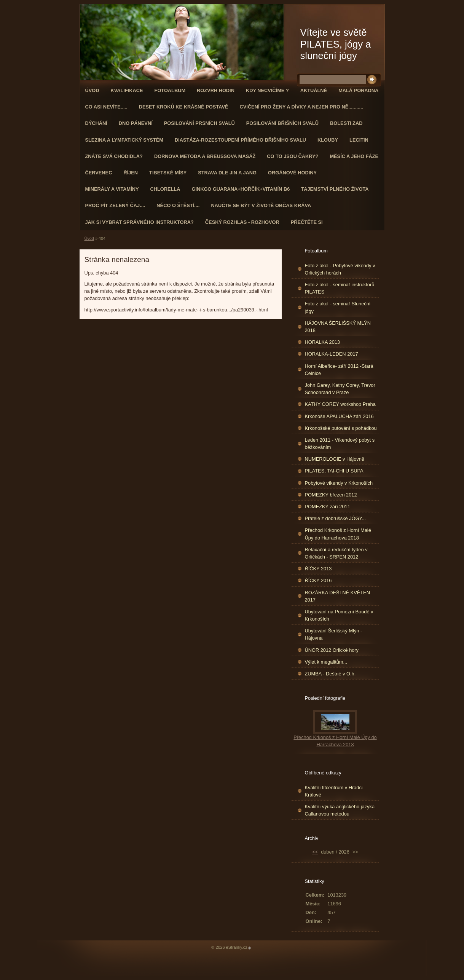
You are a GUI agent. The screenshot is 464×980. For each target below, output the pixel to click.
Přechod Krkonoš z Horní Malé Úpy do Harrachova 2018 (338, 534)
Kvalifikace (127, 90)
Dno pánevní (136, 123)
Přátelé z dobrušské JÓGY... (336, 518)
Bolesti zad (346, 123)
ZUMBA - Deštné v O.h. (330, 674)
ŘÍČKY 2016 (318, 580)
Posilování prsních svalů (199, 123)
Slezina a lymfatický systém (124, 140)
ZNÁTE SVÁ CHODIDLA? (114, 156)
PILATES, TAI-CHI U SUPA (334, 471)
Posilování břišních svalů (282, 123)
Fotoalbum (170, 90)
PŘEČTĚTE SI (307, 222)
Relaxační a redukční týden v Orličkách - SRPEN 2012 (336, 553)
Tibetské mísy (168, 173)
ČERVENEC (99, 173)
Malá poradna (358, 90)
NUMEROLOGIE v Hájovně (335, 459)
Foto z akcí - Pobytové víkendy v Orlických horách (340, 269)
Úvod (92, 90)
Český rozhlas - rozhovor (242, 222)
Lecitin (359, 140)
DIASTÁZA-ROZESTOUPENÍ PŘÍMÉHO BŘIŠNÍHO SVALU (240, 140)
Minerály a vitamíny (112, 189)
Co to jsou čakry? (293, 156)
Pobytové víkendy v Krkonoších (339, 483)
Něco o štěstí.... (178, 205)
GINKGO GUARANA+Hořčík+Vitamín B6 (241, 189)
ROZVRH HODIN (216, 90)
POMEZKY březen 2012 (331, 495)
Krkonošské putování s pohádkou (341, 428)
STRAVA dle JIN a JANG (227, 173)
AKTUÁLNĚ (314, 90)
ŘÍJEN (131, 173)
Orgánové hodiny (292, 173)
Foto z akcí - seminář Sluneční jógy (338, 307)
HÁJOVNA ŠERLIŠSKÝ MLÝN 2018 (338, 327)
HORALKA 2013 (322, 342)
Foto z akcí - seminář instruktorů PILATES (340, 288)
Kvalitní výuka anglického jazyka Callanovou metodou (340, 810)
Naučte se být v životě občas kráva (261, 205)
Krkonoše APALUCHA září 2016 (339, 416)
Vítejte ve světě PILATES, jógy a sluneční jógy (336, 44)
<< (315, 852)
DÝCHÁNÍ (96, 123)
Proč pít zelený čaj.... (115, 205)
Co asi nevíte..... (106, 107)
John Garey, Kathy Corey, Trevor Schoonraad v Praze (340, 389)
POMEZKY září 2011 (328, 507)
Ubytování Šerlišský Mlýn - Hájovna (334, 634)
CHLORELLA (165, 189)
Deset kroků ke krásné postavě (184, 107)
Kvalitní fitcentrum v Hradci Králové (334, 791)
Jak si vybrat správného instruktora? (140, 222)
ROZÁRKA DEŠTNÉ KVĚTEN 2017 (337, 596)
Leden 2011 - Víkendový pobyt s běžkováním (340, 444)
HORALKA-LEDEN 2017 (332, 354)
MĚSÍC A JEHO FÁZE (354, 156)
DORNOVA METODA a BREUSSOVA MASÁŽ (205, 156)
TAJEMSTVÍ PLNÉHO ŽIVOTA (335, 189)
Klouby (328, 140)
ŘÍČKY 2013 (318, 569)
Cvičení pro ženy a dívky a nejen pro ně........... (302, 107)
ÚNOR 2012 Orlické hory (332, 650)
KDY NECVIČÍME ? (267, 90)
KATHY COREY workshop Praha (340, 404)
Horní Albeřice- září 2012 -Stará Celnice (339, 370)
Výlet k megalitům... (326, 662)
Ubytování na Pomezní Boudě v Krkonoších (339, 615)
